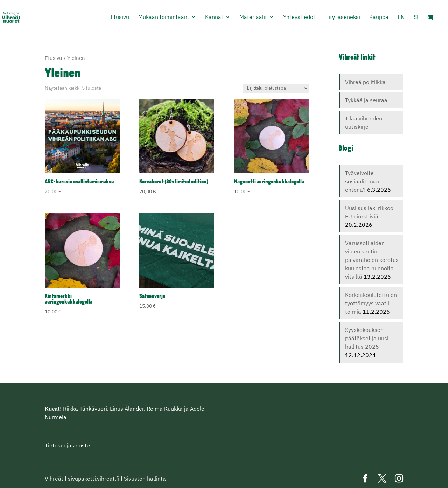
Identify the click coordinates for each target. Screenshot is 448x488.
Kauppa (379, 17)
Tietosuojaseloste (67, 445)
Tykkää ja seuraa (366, 100)
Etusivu (120, 17)
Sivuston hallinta (145, 479)
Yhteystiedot (299, 17)
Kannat (214, 17)
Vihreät (54, 479)
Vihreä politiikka (365, 82)
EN (401, 17)
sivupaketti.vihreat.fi (94, 479)
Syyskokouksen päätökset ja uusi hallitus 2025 (367, 338)
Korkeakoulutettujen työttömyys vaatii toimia (371, 303)
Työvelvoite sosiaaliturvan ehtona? (363, 181)
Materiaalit (253, 17)
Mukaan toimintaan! (164, 17)
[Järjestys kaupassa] (276, 88)
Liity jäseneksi (342, 17)
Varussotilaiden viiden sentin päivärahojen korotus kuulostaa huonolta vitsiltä (372, 260)
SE (417, 17)
